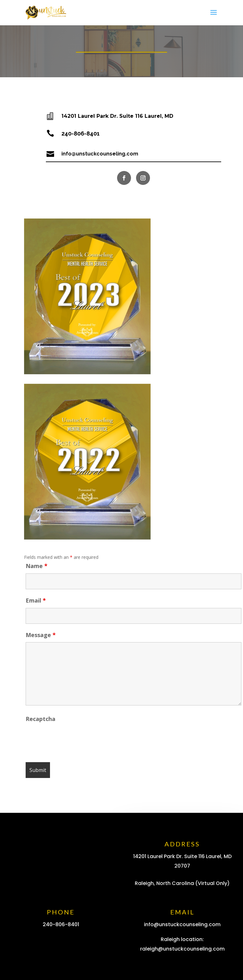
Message (41, 635)
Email (36, 600)
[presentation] (74, 739)
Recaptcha (40, 719)
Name (37, 566)
